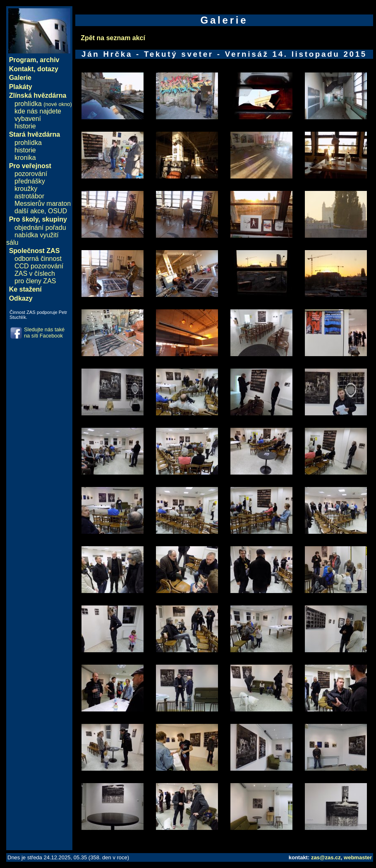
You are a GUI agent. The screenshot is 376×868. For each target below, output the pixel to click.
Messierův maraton (43, 204)
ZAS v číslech (35, 274)
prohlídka (43, 104)
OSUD (57, 211)
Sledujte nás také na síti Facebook (44, 333)
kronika (25, 158)
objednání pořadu (40, 228)
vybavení (28, 119)
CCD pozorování (39, 266)
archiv (49, 60)
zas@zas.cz (326, 857)
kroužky (26, 189)
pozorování (31, 174)
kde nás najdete (38, 111)
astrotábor (29, 196)
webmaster (358, 857)
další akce (29, 211)
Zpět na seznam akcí (113, 38)
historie (25, 126)
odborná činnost (38, 259)
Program (23, 60)
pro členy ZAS (35, 281)
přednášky (30, 181)
